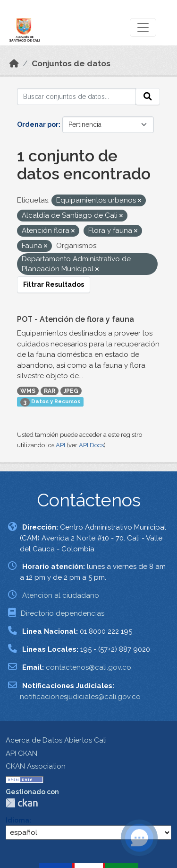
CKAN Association (36, 766)
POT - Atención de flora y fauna (76, 319)
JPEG (71, 391)
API (60, 445)
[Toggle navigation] (143, 27)
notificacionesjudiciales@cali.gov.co (80, 697)
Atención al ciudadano (61, 595)
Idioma (17, 820)
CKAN (22, 803)
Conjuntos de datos (71, 63)
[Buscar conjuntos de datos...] (76, 97)
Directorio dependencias (63, 613)
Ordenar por (38, 124)
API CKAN (21, 753)
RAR (50, 391)
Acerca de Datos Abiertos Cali (56, 740)
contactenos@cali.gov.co (88, 667)
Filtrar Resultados (54, 284)
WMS (28, 391)
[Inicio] (14, 63)
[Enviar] (148, 97)
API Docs (91, 445)
